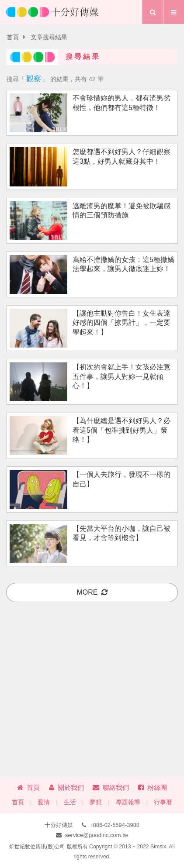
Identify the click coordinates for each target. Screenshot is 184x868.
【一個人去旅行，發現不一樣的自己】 (122, 479)
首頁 (13, 37)
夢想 (96, 802)
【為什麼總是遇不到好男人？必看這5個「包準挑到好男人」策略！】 (122, 430)
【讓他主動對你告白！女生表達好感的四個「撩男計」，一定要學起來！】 (122, 323)
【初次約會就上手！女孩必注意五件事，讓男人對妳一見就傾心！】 (122, 376)
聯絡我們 (111, 787)
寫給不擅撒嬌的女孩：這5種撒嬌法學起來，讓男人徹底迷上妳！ (123, 264)
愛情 (44, 802)
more (92, 592)
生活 (70, 802)
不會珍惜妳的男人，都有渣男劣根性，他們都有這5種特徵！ (122, 103)
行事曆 (163, 802)
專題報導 (128, 802)
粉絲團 (153, 787)
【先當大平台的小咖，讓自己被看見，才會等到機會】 (122, 533)
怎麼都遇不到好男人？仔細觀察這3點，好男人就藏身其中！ (122, 156)
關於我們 (66, 787)
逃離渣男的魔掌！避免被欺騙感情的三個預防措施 (122, 210)
